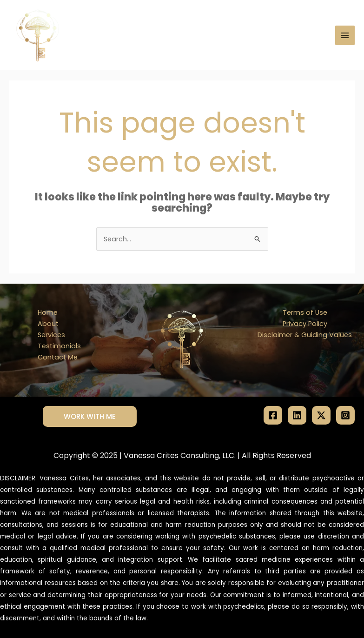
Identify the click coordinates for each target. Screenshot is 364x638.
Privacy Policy (305, 324)
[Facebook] (273, 415)
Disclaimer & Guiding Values (305, 335)
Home (48, 312)
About (48, 324)
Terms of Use (305, 312)
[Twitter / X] (321, 415)
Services (51, 335)
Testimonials (59, 346)
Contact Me (58, 357)
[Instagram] (345, 415)
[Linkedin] (297, 415)
